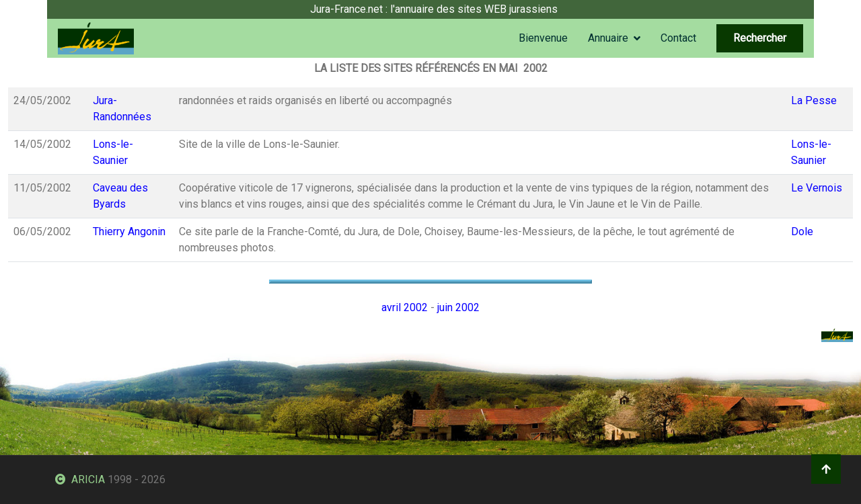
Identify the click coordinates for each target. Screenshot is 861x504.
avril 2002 (405, 307)
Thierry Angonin (129, 232)
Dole (802, 232)
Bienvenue (543, 38)
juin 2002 (458, 307)
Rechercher (760, 38)
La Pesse (814, 100)
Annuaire (608, 38)
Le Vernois (817, 188)
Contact (678, 38)
